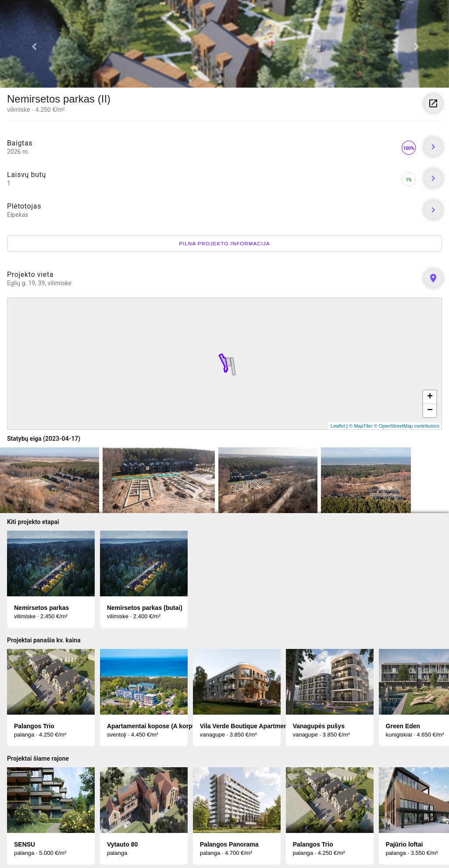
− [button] (430, 411)
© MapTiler (361, 426)
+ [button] (430, 397)
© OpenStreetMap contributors (407, 426)
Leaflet (338, 426)
